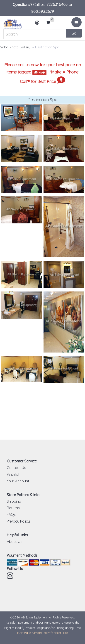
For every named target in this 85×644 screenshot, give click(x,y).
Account (39, 24)
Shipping (14, 501)
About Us (15, 542)
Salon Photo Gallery (15, 47)
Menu (77, 24)
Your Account (18, 481)
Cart (50, 23)
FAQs (11, 514)
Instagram (10, 576)
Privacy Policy (18, 521)
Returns (13, 508)
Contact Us (16, 468)
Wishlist (13, 474)
